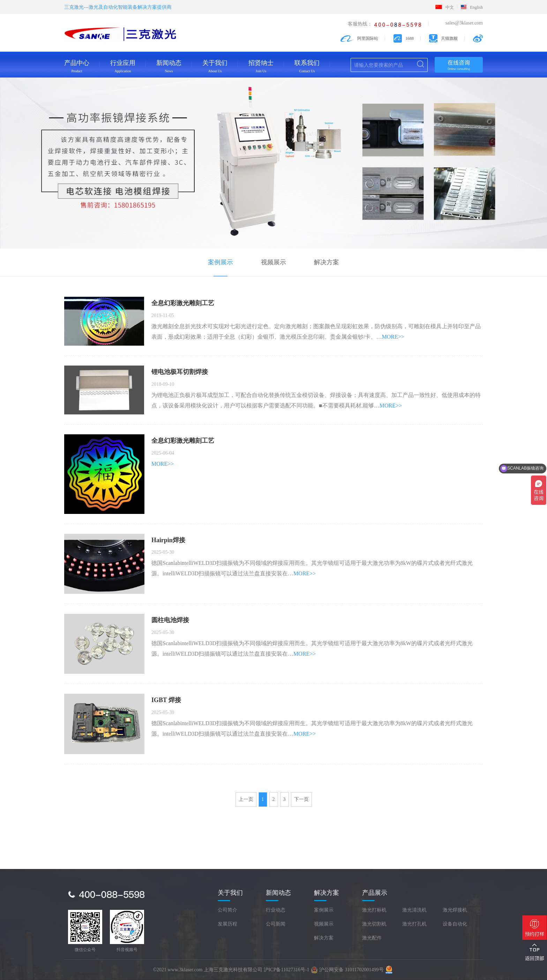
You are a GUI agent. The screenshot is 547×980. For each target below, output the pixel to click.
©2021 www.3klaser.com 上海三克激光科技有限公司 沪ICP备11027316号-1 (231, 970)
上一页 (246, 800)
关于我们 (215, 66)
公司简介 (227, 910)
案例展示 (220, 263)
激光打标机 (374, 910)
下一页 (301, 800)
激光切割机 (374, 924)
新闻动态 (169, 66)
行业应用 (123, 66)
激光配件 (372, 938)
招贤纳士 (261, 66)
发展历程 (227, 924)
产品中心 (77, 66)
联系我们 (307, 66)
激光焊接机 (455, 910)
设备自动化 (455, 924)
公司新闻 (276, 924)
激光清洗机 (414, 910)
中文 (445, 7)
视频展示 (273, 263)
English (472, 7)
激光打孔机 (414, 924)
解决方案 (327, 263)
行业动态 (276, 910)
